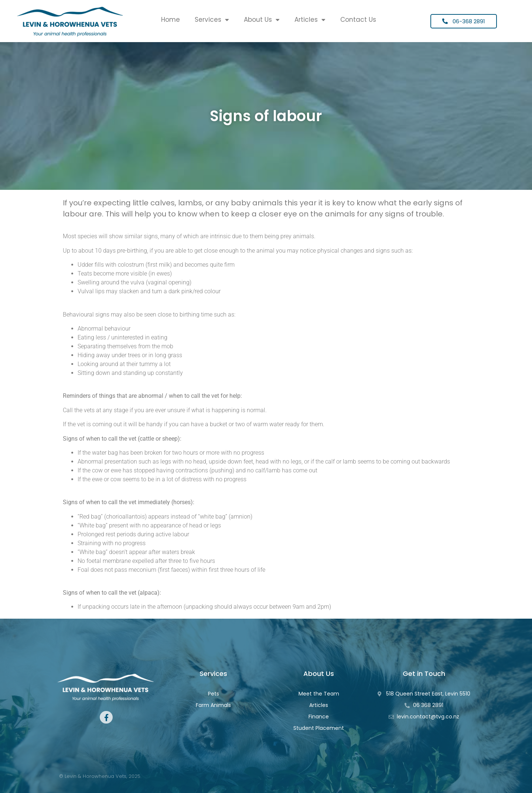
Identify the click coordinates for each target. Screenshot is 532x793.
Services (212, 20)
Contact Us (358, 20)
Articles (310, 20)
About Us (262, 20)
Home (170, 20)
